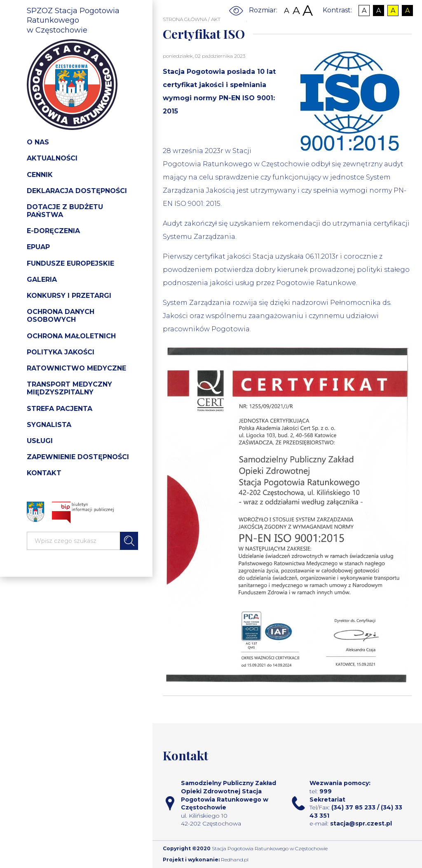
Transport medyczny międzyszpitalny (69, 388)
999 (326, 791)
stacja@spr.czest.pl (361, 823)
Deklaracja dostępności (77, 191)
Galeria (42, 280)
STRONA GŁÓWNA (185, 19)
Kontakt (44, 473)
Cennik (40, 175)
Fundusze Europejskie (70, 263)
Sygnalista (49, 425)
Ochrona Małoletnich (71, 336)
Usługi (40, 441)
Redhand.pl (235, 860)
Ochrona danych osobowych (61, 316)
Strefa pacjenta (60, 409)
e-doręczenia (53, 231)
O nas (38, 142)
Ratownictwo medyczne (76, 368)
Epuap (38, 247)
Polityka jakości (61, 352)
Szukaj (129, 541)
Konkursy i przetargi (69, 296)
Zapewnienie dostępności (78, 457)
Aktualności (52, 158)
